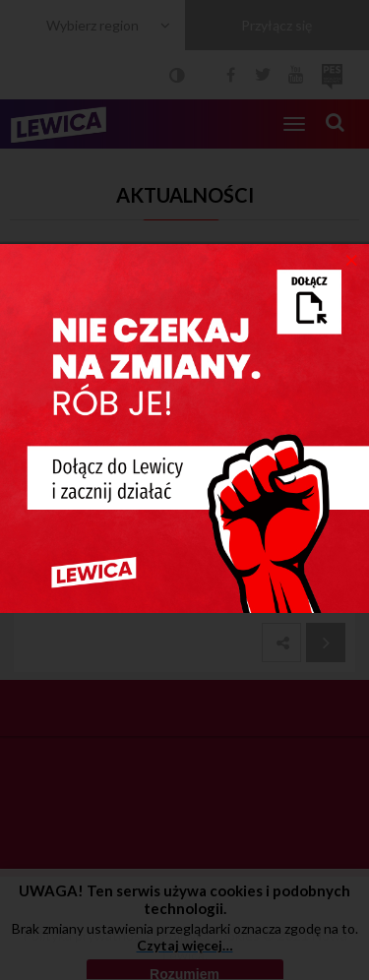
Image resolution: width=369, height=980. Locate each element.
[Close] (352, 259)
